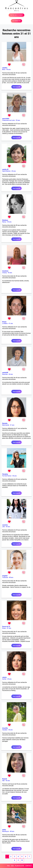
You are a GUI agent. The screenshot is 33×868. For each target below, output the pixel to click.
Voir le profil (16, 87)
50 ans (9, 222)
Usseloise (5, 271)
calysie (4, 677)
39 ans (8, 527)
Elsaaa (4, 322)
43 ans (14, 171)
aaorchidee (6, 119)
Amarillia (5, 728)
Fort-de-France (7, 476)
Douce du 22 (6, 627)
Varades (5, 730)
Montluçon (6, 831)
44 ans (9, 69)
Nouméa (5, 374)
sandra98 (5, 373)
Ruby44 (5, 779)
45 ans (10, 273)
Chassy (4, 273)
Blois (4, 69)
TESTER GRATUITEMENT (16, 15)
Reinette (5, 423)
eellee (4, 830)
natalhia (5, 68)
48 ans (11, 577)
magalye (5, 576)
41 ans (11, 323)
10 (22, 860)
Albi (3, 781)
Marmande (6, 425)
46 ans (10, 730)
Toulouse (5, 577)
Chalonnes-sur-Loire (8, 120)
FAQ (8, 866)
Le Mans (5, 323)
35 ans (18, 120)
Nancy (4, 222)
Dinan (4, 628)
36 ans (15, 476)
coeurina (5, 525)
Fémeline (5, 474)
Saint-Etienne (6, 171)
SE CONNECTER (16, 21)
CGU (12, 866)
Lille (3, 527)
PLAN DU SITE (20, 866)
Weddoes (5, 220)
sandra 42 (5, 169)
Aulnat (4, 679)
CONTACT (29, 866)
